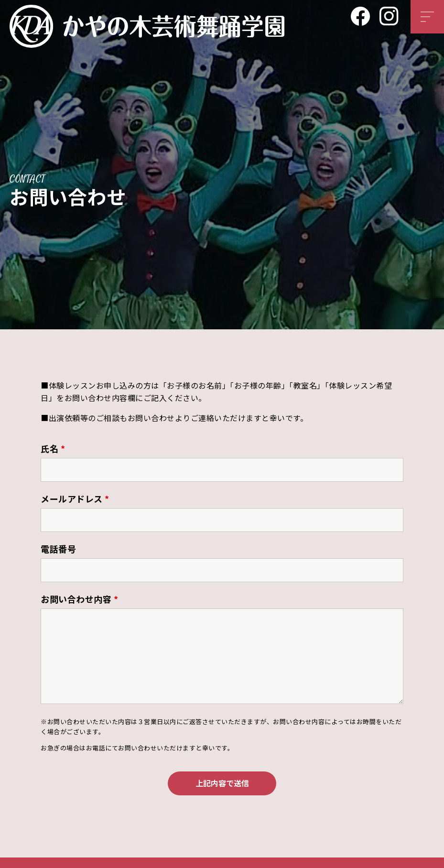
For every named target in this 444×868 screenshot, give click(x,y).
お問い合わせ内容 (79, 599)
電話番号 (58, 549)
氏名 (53, 448)
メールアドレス (75, 499)
